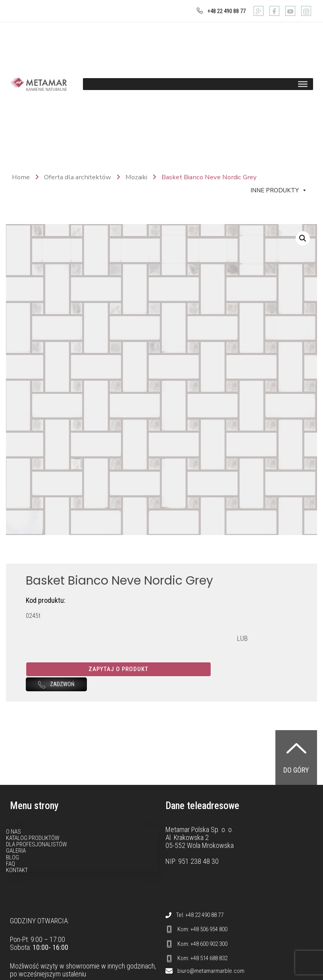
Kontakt (17, 886)
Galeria (16, 867)
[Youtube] (290, 11)
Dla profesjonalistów (37, 861)
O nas (13, 848)
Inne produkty (279, 190)
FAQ (11, 880)
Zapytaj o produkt (158, 669)
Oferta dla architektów (78, 177)
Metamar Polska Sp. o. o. (199, 845)
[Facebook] (274, 11)
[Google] (259, 11)
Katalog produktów (33, 854)
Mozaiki (136, 177)
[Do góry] (296, 764)
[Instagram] (306, 11)
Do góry (296, 786)
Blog (12, 873)
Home (21, 177)
